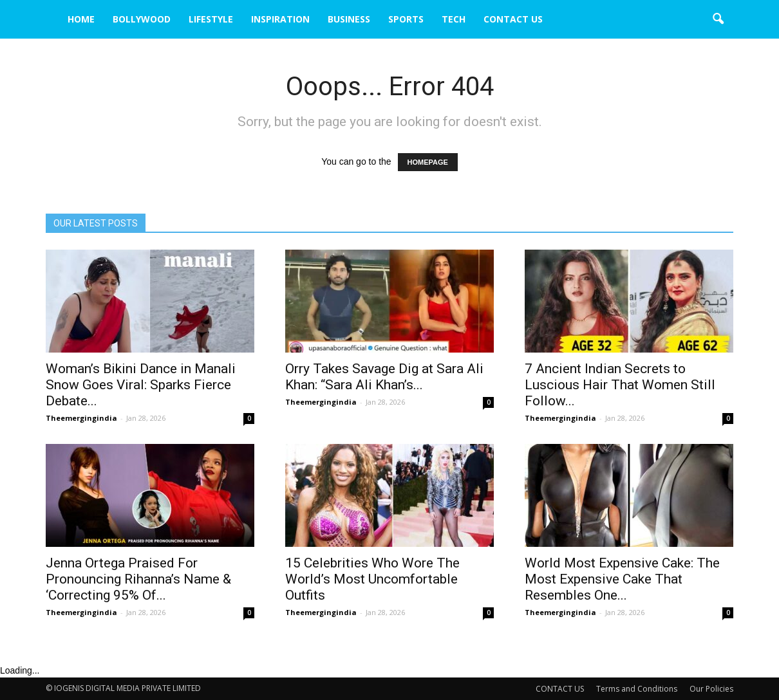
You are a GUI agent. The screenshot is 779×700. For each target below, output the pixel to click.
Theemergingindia (81, 418)
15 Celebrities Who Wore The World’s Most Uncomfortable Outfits (372, 579)
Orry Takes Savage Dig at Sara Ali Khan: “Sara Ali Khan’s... (384, 377)
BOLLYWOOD (142, 19)
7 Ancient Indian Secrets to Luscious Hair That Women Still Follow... (620, 385)
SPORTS (406, 19)
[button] (718, 19)
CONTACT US (513, 19)
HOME (81, 19)
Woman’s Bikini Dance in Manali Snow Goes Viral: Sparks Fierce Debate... (141, 385)
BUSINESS (349, 19)
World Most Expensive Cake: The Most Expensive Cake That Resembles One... (622, 579)
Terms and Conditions (637, 689)
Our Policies (711, 689)
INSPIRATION (280, 19)
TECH (454, 19)
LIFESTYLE (211, 19)
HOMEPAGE (428, 162)
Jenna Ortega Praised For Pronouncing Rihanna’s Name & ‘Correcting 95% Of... (138, 579)
